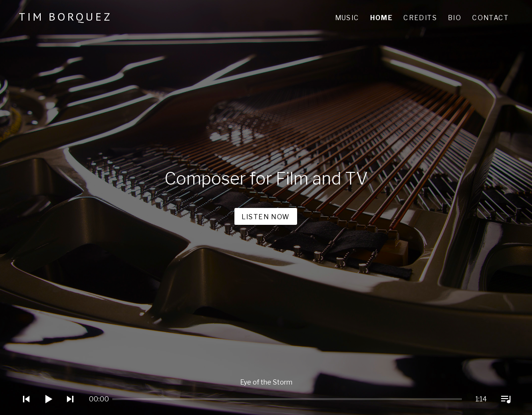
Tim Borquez (66, 17)
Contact (490, 18)
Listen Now (266, 217)
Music (347, 18)
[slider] (122, 399)
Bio (455, 18)
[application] (266, 392)
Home (382, 18)
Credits (420, 18)
